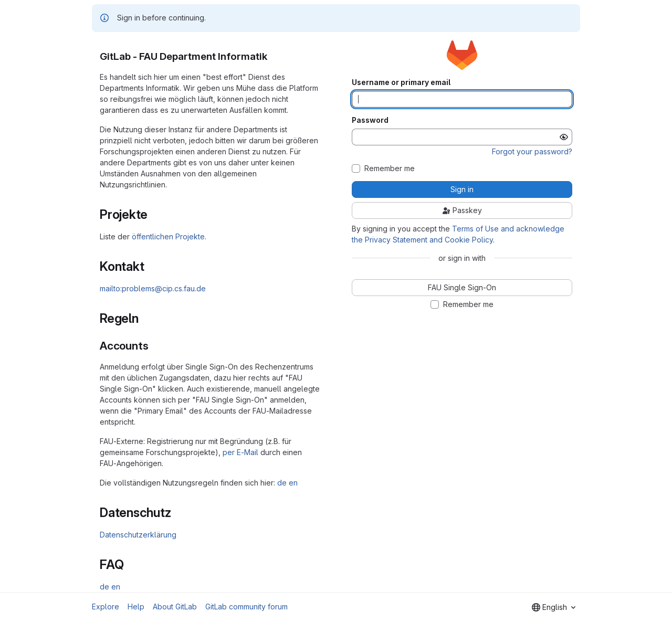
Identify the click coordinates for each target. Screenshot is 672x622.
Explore (106, 607)
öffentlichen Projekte (168, 236)
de (282, 483)
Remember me (390, 168)
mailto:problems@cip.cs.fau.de (153, 288)
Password (370, 120)
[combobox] (554, 607)
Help (136, 607)
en (293, 483)
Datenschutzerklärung (138, 535)
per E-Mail (240, 452)
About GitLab (175, 607)
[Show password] (564, 137)
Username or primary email (401, 82)
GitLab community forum (246, 607)
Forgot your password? (532, 151)
